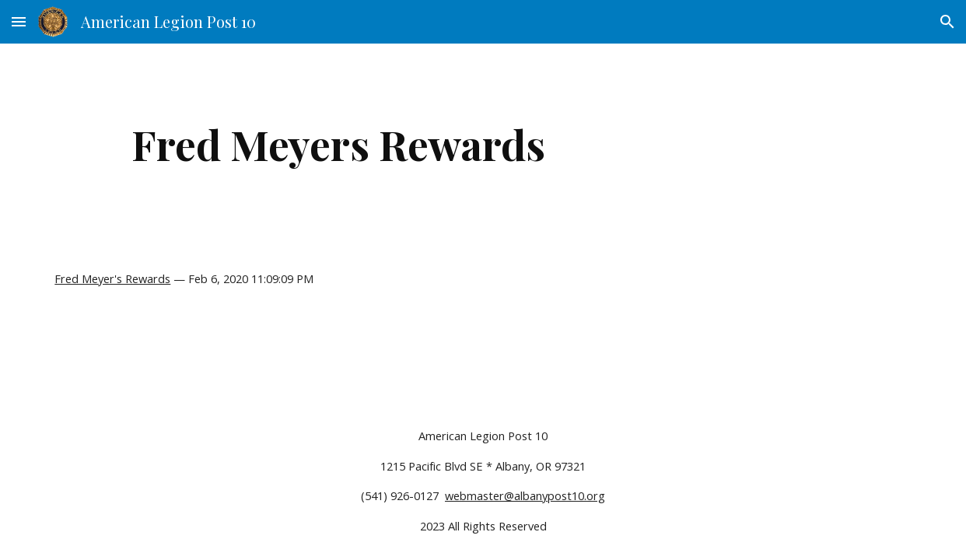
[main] (338, 144)
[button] (19, 21)
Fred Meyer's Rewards (112, 278)
